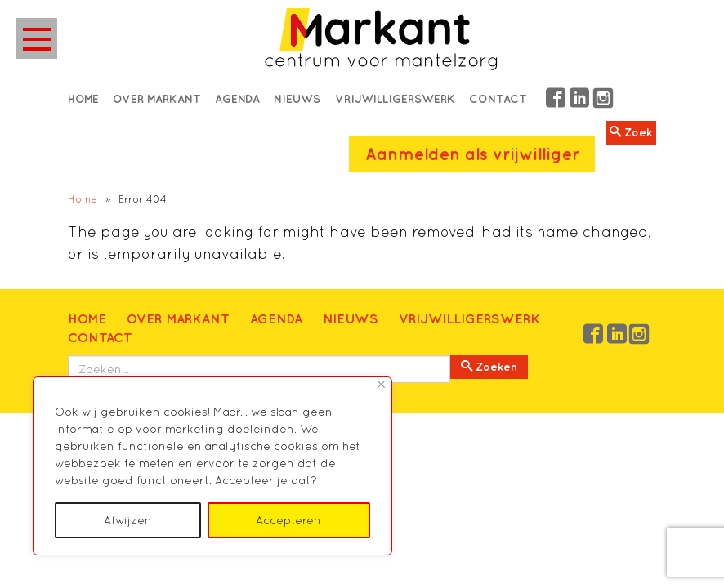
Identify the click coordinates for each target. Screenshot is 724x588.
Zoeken (489, 367)
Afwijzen (128, 520)
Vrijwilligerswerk (395, 99)
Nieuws (297, 99)
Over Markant (157, 99)
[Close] (381, 384)
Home (83, 99)
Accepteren (288, 520)
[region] (212, 466)
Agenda (237, 99)
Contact (498, 99)
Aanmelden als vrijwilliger (472, 154)
